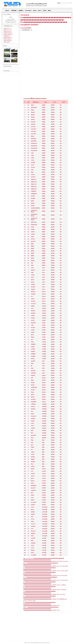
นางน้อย (33, 275)
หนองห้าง (33, 457)
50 (28, 143)
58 (28, 163)
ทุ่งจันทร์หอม (34, 486)
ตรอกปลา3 (33, 124)
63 (28, 175)
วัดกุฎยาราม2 (34, 182)
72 (28, 196)
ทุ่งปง (32, 517)
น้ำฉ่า (32, 433)
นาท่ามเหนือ (45, 507)
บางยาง (32, 507)
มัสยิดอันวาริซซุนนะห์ (8, 34)
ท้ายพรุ (32, 105)
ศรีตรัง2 (32, 246)
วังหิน (32, 541)
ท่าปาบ (32, 342)
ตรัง (61, 105)
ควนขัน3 (33, 232)
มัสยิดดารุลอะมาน (7, 28)
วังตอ (32, 263)
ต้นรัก (32, 493)
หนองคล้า (33, 351)
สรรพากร (33, 239)
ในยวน (32, 438)
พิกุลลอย (33, 550)
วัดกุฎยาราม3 (34, 184)
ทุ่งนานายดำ (33, 435)
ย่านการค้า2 (33, 129)
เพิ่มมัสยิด (21, 11)
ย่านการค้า (33, 127)
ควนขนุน (33, 234)
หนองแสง (33, 289)
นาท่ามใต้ (33, 538)
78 (28, 211)
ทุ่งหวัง (32, 335)
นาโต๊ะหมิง (33, 404)
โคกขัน (32, 201)
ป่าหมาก (33, 476)
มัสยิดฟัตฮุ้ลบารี (7, 36)
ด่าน (32, 450)
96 (28, 258)
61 (28, 170)
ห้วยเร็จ (32, 447)
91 (28, 246)
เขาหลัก (33, 454)
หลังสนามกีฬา (34, 107)
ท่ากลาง (33, 165)
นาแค (32, 308)
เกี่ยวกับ (45, 11)
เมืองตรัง (53, 105)
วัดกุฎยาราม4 (34, 187)
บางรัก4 (32, 160)
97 (28, 261)
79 (28, 215)
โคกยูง (32, 237)
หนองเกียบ (33, 543)
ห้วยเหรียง (33, 409)
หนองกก (33, 299)
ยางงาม (32, 277)
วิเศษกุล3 (33, 115)
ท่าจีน (32, 170)
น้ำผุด (32, 172)
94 (28, 253)
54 (28, 153)
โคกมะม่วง (33, 531)
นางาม (32, 498)
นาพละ (32, 268)
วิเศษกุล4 (33, 117)
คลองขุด (33, 421)
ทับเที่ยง (44, 105)
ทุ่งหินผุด (33, 306)
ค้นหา (39, 11)
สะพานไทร (33, 399)
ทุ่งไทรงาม (33, 292)
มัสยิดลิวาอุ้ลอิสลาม (8, 39)
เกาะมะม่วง (33, 304)
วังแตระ (32, 521)
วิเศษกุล (33, 110)
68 (28, 187)
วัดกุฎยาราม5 (34, 189)
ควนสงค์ (33, 318)
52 (28, 148)
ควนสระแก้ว (33, 416)
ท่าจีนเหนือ (33, 373)
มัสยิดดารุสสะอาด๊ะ (7, 31)
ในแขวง (33, 481)
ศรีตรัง (32, 244)
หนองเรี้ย (33, 284)
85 (28, 232)
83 (28, 227)
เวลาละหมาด (28, 11)
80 (28, 219)
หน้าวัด (32, 553)
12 (28, 402)
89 (28, 241)
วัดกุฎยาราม (33, 179)
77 (28, 208)
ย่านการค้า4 (33, 134)
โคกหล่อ (44, 375)
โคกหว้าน (33, 407)
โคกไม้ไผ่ (33, 311)
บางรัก (32, 153)
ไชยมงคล (33, 375)
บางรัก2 (32, 155)
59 (28, 165)
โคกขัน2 (33, 203)
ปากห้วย (33, 452)
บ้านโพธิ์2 (33, 198)
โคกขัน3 (33, 206)
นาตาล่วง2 (33, 177)
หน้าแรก (7, 11)
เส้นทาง (35, 11)
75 (28, 203)
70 (28, 191)
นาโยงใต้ (44, 342)
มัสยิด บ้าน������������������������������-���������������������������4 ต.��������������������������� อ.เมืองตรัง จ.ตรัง (41, 609)
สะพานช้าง (33, 371)
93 (28, 251)
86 (28, 234)
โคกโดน (33, 359)
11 (28, 129)
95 (28, 256)
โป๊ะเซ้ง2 (33, 261)
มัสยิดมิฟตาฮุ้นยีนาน (8, 37)
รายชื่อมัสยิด (13, 11)
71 (28, 194)
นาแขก (32, 423)
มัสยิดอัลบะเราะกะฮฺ (8, 30)
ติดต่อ (49, 11)
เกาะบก (32, 519)
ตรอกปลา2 (33, 122)
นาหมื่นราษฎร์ (34, 387)
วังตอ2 (32, 265)
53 (28, 151)
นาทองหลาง (33, 490)
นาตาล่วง (33, 175)
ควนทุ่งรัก (33, 428)
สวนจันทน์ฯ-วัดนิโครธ (35, 208)
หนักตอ (32, 282)
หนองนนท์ (33, 287)
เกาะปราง (33, 524)
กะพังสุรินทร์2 (34, 194)
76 (28, 206)
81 (28, 222)
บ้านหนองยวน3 (34, 148)
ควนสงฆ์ (33, 347)
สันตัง (32, 431)
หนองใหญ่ (33, 294)
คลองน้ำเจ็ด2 (34, 141)
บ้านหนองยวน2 (34, 146)
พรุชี (32, 378)
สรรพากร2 (33, 241)
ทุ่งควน (32, 478)
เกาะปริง (33, 320)
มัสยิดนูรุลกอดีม (7, 42)
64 (28, 177)
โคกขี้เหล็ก (33, 344)
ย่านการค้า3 (33, 131)
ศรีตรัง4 (32, 251)
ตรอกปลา (33, 119)
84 (28, 229)
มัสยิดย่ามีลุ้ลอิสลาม (8, 41)
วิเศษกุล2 (33, 112)
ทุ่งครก (32, 510)
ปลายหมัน (33, 526)
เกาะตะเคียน (33, 555)
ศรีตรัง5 (32, 253)
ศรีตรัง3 (32, 249)
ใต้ (31, 366)
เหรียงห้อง (33, 533)
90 (28, 244)
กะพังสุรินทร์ (33, 191)
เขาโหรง (33, 466)
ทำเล (32, 411)
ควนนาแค (33, 301)
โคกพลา (33, 395)
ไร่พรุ (32, 442)
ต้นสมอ (32, 136)
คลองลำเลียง (34, 402)
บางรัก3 (32, 158)
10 (28, 105)
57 (28, 160)
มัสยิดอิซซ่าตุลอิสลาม (8, 33)
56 (28, 158)
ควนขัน (32, 227)
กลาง (32, 340)
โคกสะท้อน (33, 323)
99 (28, 265)
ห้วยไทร (33, 500)
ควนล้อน (33, 316)
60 (28, 167)
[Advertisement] (46, 42)
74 (28, 201)
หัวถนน (32, 280)
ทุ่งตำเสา (33, 469)
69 (28, 189)
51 (28, 146)
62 (28, 172)
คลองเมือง (33, 313)
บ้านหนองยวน (34, 143)
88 (28, 239)
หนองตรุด (33, 419)
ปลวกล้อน (33, 462)
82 (28, 225)
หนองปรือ (33, 163)
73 (28, 198)
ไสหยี (32, 272)
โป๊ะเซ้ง (32, 258)
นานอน (32, 545)
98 (28, 263)
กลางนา (33, 426)
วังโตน (32, 536)
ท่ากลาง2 (33, 167)
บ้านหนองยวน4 (34, 151)
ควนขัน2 (33, 229)
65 (28, 179)
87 (28, 237)
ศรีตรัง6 (32, 256)
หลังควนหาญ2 (34, 225)
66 (28, 182)
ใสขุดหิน (33, 459)
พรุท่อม (32, 414)
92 (28, 249)
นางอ (32, 529)
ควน (32, 296)
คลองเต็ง (33, 512)
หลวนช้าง (33, 328)
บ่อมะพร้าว (33, 488)
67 (28, 184)
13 (28, 536)
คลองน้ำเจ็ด (33, 139)
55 (28, 155)
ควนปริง (44, 320)
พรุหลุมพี (33, 505)
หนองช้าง (33, 270)
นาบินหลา (44, 306)
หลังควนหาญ (34, 222)
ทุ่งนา (32, 445)
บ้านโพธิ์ (33, 196)
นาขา (32, 471)
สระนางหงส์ (33, 502)
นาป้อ (32, 325)
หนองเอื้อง (33, 356)
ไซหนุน (32, 337)
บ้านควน (44, 292)
